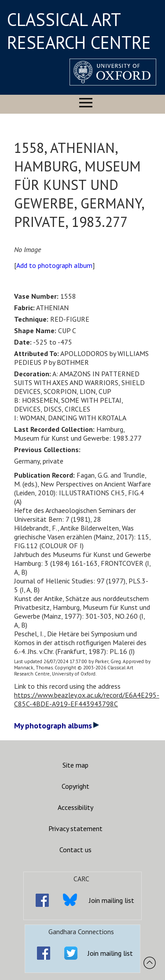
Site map (75, 765)
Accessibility (75, 807)
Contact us (75, 850)
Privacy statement (75, 828)
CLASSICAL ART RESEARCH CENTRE (79, 31)
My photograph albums (57, 726)
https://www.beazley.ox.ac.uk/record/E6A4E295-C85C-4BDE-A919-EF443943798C (87, 699)
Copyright (75, 786)
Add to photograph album (54, 265)
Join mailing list (112, 900)
